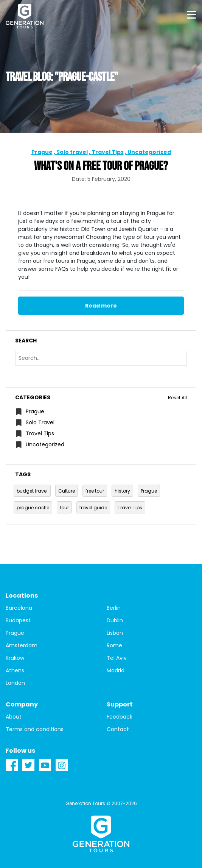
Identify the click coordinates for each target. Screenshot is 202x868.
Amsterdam (22, 645)
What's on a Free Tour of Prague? (101, 166)
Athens (15, 670)
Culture (67, 491)
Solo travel (72, 152)
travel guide (93, 508)
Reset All (177, 398)
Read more (101, 306)
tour (64, 508)
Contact (118, 729)
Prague (42, 152)
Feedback (120, 717)
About (14, 717)
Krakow (15, 658)
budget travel (32, 491)
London (15, 683)
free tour (95, 491)
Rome (114, 645)
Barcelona (19, 608)
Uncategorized (149, 152)
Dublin (115, 620)
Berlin (114, 608)
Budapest (18, 620)
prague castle (33, 508)
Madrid (116, 670)
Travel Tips (108, 152)
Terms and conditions (35, 729)
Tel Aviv (117, 658)
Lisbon (115, 633)
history (122, 491)
